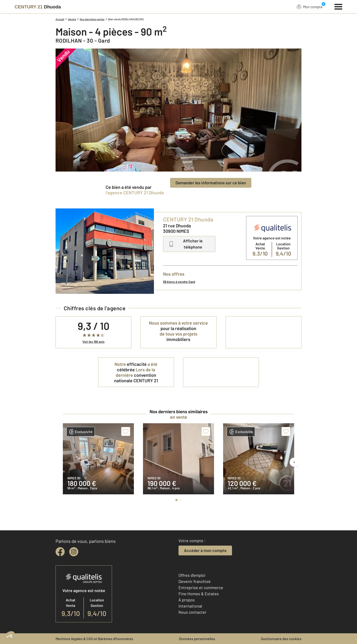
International (190, 606)
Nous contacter (193, 612)
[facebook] (60, 552)
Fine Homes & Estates (199, 594)
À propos (187, 600)
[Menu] (338, 6)
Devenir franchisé (195, 581)
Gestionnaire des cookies (281, 639)
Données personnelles (197, 639)
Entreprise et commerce (201, 588)
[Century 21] (38, 7)
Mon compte (310, 7)
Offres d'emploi (192, 575)
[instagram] (74, 552)
